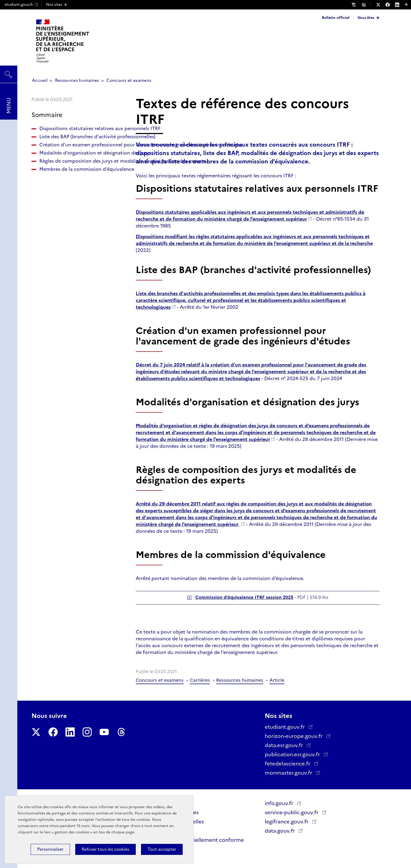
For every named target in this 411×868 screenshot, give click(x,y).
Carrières (200, 680)
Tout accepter (162, 849)
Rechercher (9, 72)
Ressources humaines (77, 80)
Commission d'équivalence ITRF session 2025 (244, 597)
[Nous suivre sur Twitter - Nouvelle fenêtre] (381, 5)
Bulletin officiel (336, 18)
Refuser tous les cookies (106, 849)
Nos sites (54, 4)
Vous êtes (366, 18)
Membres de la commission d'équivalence (70, 220)
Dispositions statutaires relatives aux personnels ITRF (77, 132)
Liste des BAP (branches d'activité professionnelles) (78, 147)
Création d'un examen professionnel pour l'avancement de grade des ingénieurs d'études (77, 165)
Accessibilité (365, 4)
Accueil (40, 80)
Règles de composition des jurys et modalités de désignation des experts (79, 202)
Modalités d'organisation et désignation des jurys (71, 184)
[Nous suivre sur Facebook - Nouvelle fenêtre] (390, 5)
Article (277, 680)
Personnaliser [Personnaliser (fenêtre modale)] (50, 849)
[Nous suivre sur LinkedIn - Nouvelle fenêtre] (400, 5)
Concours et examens (129, 80)
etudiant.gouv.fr (21, 4)
